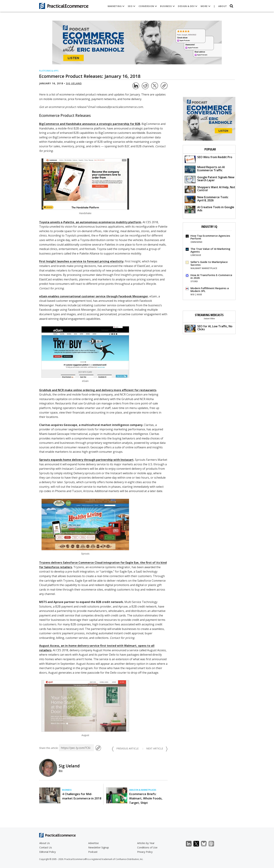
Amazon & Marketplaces (143, 790)
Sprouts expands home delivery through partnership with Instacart (86, 460)
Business (167, 6)
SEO (132, 6)
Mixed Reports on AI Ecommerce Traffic (205, 169)
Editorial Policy (48, 852)
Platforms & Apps (49, 71)
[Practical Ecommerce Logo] (64, 6)
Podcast (93, 852)
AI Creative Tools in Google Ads (209, 209)
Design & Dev (188, 6)
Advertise (93, 843)
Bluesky (206, 844)
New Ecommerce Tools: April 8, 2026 (207, 199)
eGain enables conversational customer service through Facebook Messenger (94, 296)
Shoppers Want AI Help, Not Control (210, 189)
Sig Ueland (74, 83)
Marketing (116, 6)
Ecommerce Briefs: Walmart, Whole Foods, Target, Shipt (146, 798)
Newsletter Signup (99, 847)
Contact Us (46, 847)
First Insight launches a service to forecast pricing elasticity (81, 261)
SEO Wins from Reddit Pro (208, 159)
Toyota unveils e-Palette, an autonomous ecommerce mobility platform (90, 222)
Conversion (148, 6)
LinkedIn (191, 844)
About (223, 6)
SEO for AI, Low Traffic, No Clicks (209, 328)
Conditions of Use (147, 847)
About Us (45, 843)
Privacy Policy (145, 852)
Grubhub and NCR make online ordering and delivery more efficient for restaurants (98, 390)
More (206, 6)
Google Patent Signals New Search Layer (210, 179)
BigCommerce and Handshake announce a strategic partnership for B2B (90, 124)
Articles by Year (146, 843)
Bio (61, 771)
